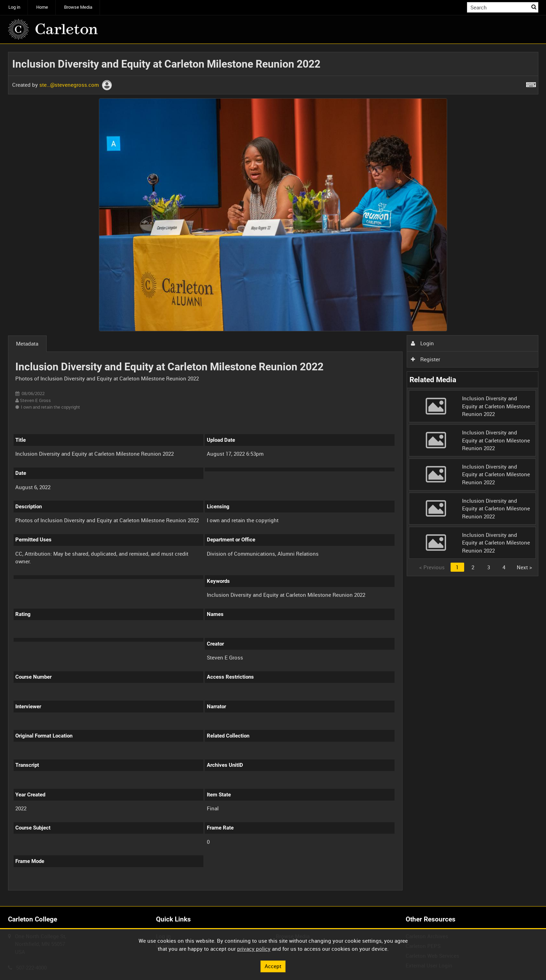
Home (42, 7)
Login (422, 343)
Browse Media (78, 7)
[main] (273, 475)
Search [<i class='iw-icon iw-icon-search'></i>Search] (534, 7)
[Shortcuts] (531, 83)
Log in (14, 7)
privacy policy (254, 949)
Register (426, 359)
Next (524, 567)
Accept (273, 966)
